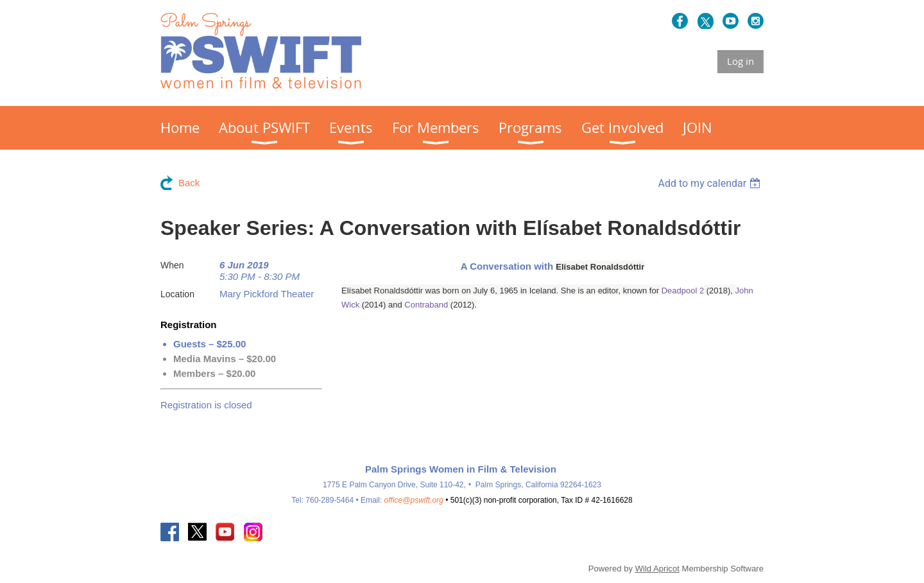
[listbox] (711, 183)
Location (177, 294)
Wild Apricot (657, 569)
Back (189, 183)
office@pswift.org (414, 500)
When (172, 265)
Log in (740, 61)
